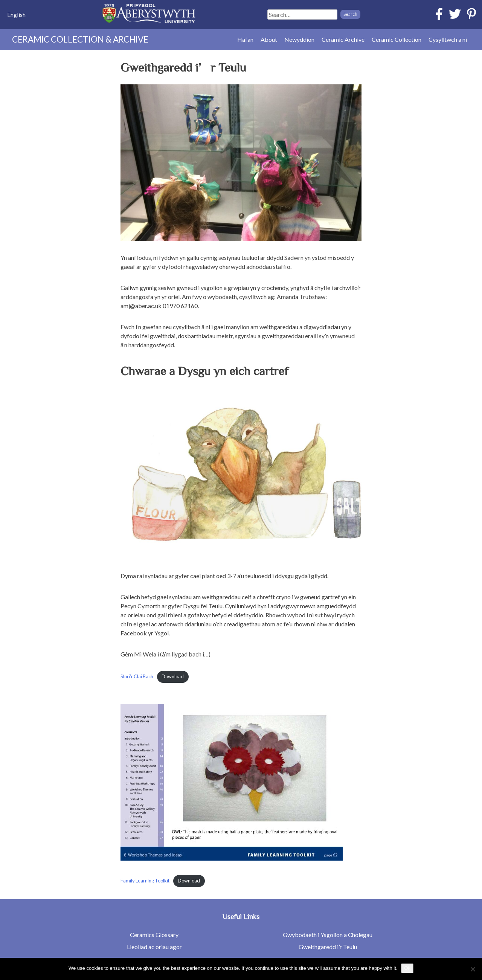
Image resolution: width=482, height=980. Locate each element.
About (269, 39)
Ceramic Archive (343, 39)
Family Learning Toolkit (145, 881)
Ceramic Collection (397, 39)
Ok (407, 968)
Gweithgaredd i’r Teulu (328, 947)
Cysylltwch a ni (448, 39)
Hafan (245, 39)
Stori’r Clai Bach (137, 676)
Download (173, 676)
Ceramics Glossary (154, 935)
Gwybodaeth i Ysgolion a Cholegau (328, 935)
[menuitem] (16, 15)
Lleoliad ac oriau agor (154, 947)
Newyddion (299, 39)
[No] (473, 969)
